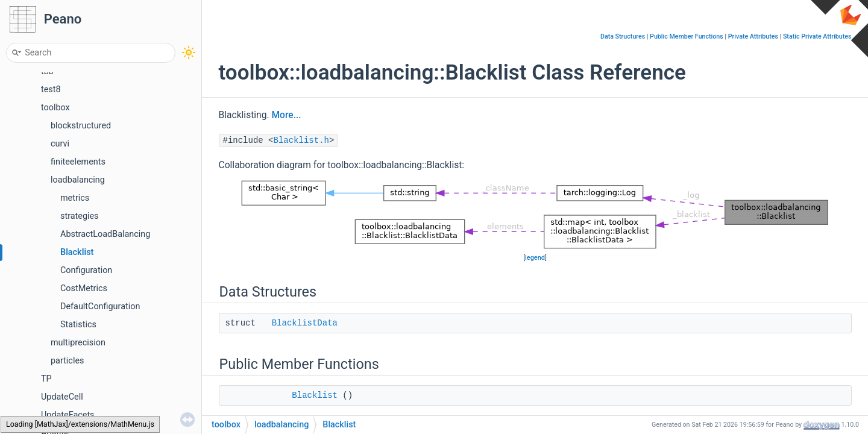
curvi (60, 144)
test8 (51, 90)
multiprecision (78, 343)
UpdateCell (62, 397)
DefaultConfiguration (100, 307)
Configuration (86, 270)
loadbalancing (78, 180)
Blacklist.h (301, 140)
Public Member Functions (687, 36)
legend (535, 258)
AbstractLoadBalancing (105, 234)
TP (46, 379)
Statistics (78, 325)
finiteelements (78, 162)
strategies (80, 216)
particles (67, 361)
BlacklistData (305, 323)
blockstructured (81, 126)
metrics (75, 198)
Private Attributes (753, 36)
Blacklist (77, 252)
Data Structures (623, 36)
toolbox (55, 108)
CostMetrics (84, 288)
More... (286, 115)
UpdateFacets (68, 415)
